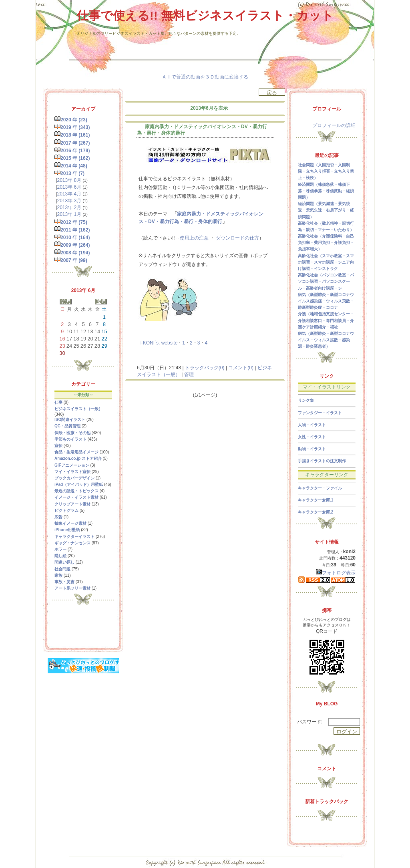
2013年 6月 (69, 187)
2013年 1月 (69, 214)
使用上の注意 (194, 238)
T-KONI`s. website (158, 343)
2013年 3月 (69, 201)
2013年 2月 (69, 207)
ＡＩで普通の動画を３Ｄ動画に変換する (205, 77)
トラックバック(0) (205, 368)
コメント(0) (240, 368)
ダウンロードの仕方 (237, 238)
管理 (189, 375)
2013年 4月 (69, 194)
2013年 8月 (69, 180)
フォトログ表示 (336, 573)
